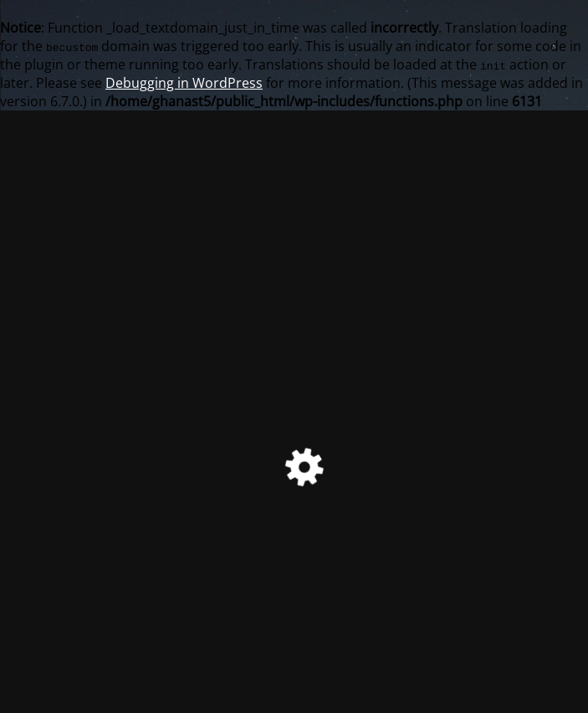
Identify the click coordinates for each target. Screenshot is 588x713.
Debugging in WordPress (184, 83)
